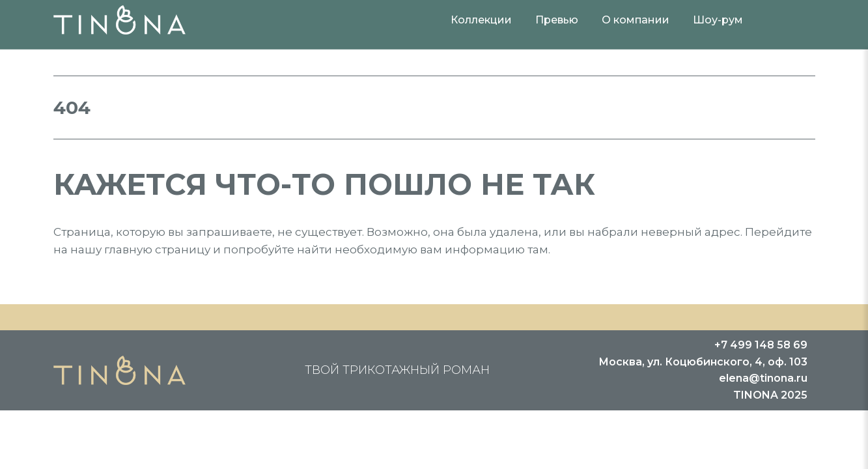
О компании (636, 20)
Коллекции (481, 20)
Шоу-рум (718, 20)
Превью (557, 20)
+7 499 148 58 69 (761, 345)
